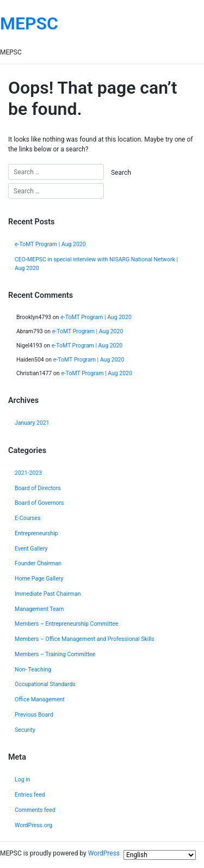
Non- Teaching (33, 670)
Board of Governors (39, 503)
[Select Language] (160, 855)
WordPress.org (33, 825)
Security (25, 730)
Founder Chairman (38, 563)
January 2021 (32, 423)
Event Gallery (31, 549)
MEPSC (29, 23)
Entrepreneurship (36, 533)
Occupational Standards (45, 684)
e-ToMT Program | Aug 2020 (50, 244)
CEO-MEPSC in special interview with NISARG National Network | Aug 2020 (96, 264)
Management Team (39, 609)
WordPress (104, 853)
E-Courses (27, 518)
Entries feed (30, 795)
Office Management (40, 699)
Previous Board (34, 715)
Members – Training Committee (55, 654)
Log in (23, 780)
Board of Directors (38, 488)
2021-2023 (28, 473)
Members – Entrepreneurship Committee (66, 624)
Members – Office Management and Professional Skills (85, 639)
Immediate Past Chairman (48, 594)
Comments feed (35, 810)
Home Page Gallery (39, 579)
